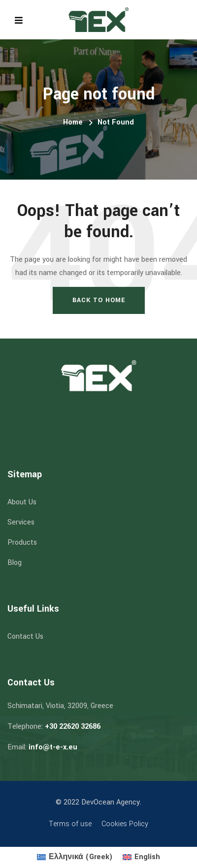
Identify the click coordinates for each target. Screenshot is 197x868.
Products (22, 542)
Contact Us (25, 636)
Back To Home (99, 300)
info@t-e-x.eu (53, 747)
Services (21, 522)
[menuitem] (75, 857)
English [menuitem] (147, 857)
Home (73, 122)
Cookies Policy (125, 824)
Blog (15, 563)
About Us (22, 502)
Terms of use (70, 824)
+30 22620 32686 (73, 727)
